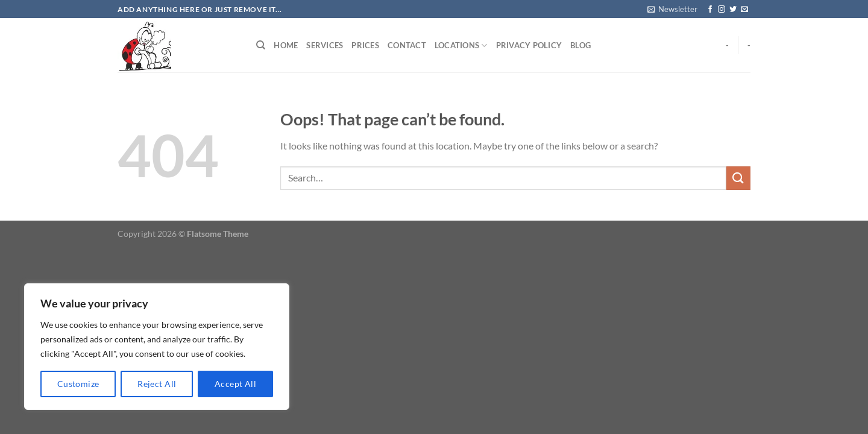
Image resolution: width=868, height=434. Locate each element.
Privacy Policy (529, 45)
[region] (157, 347)
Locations (461, 46)
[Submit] (738, 178)
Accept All (235, 384)
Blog (580, 45)
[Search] (261, 45)
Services (325, 45)
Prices (365, 45)
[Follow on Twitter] (733, 10)
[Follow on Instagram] (722, 10)
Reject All (157, 384)
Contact (407, 45)
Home (286, 45)
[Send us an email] (744, 10)
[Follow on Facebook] (710, 10)
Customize (78, 384)
